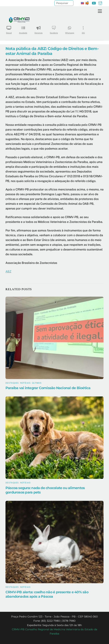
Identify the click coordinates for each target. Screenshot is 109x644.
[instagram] (100, 3)
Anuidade (23, 29)
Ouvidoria (54, 29)
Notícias (25, 383)
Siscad (9, 29)
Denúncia (39, 29)
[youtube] (94, 3)
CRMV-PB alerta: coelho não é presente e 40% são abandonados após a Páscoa (47, 594)
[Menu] (100, 11)
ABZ (8, 271)
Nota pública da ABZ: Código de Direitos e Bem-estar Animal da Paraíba (52, 51)
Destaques (12, 383)
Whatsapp (70, 29)
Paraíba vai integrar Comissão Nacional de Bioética (48, 388)
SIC (83, 29)
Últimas (37, 383)
